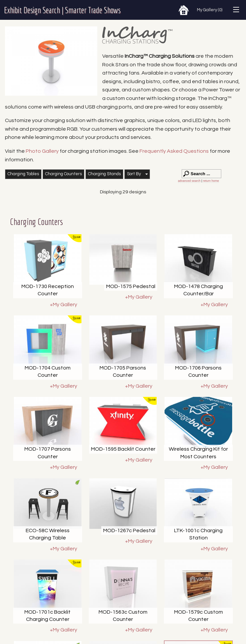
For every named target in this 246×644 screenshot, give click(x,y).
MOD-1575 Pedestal (131, 286)
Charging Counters (63, 174)
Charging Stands (104, 174)
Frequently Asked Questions (175, 151)
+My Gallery (63, 305)
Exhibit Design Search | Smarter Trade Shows (62, 10)
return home (211, 181)
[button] (137, 174)
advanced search (189, 181)
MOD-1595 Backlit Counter (123, 449)
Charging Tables (23, 174)
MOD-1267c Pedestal (129, 531)
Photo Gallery (42, 151)
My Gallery (210, 10)
